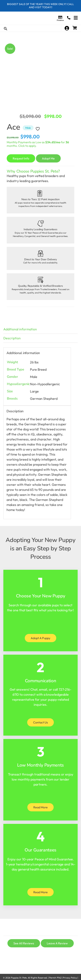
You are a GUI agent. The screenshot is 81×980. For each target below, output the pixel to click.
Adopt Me (48, 158)
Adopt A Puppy (40, 638)
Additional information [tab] (20, 329)
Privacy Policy (70, 978)
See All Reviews (24, 943)
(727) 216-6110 (69, 18)
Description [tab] (12, 338)
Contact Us (40, 722)
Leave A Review (57, 943)
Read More (40, 807)
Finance (60, 20)
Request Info (21, 158)
